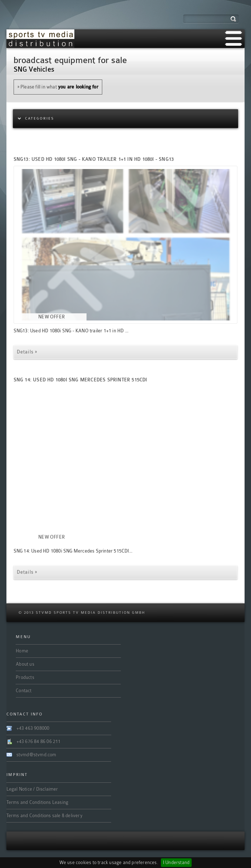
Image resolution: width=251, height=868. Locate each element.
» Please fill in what (58, 87)
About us (25, 664)
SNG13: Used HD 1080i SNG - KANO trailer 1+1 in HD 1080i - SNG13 (94, 159)
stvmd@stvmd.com (36, 755)
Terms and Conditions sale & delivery (45, 816)
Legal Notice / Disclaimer (32, 789)
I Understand (176, 862)
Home (22, 651)
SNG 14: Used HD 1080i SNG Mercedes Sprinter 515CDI (80, 380)
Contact (24, 691)
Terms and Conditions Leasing (38, 802)
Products (25, 677)
